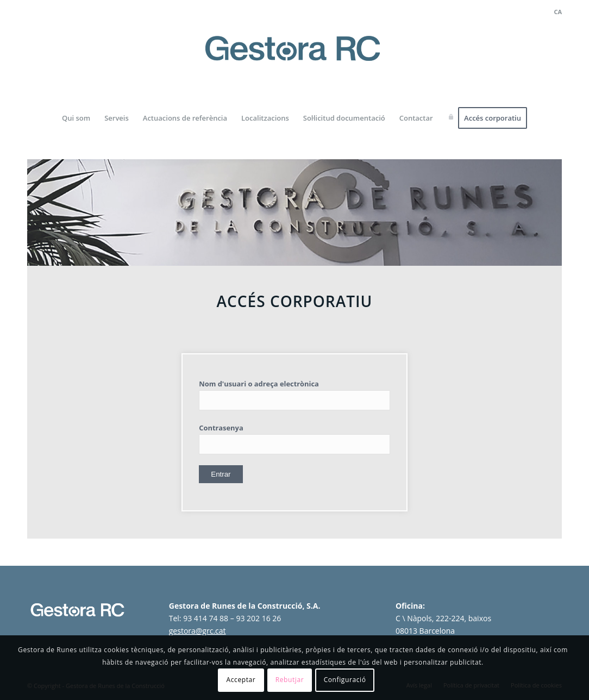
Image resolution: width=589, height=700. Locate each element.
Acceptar (241, 680)
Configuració (345, 680)
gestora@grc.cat (198, 631)
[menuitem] (555, 12)
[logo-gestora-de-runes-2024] (294, 60)
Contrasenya (221, 428)
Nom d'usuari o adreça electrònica (259, 384)
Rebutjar (290, 680)
